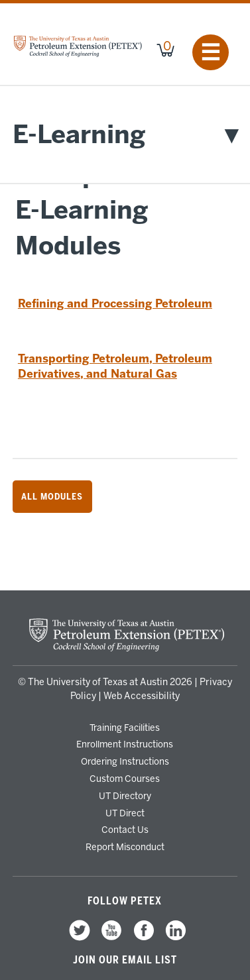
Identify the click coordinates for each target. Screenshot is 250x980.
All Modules (52, 496)
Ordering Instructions (125, 761)
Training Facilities (125, 728)
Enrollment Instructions (125, 744)
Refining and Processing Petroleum (115, 303)
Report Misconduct (125, 847)
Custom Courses (125, 779)
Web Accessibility (142, 696)
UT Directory (125, 796)
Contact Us (125, 830)
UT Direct (125, 813)
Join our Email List (125, 960)
